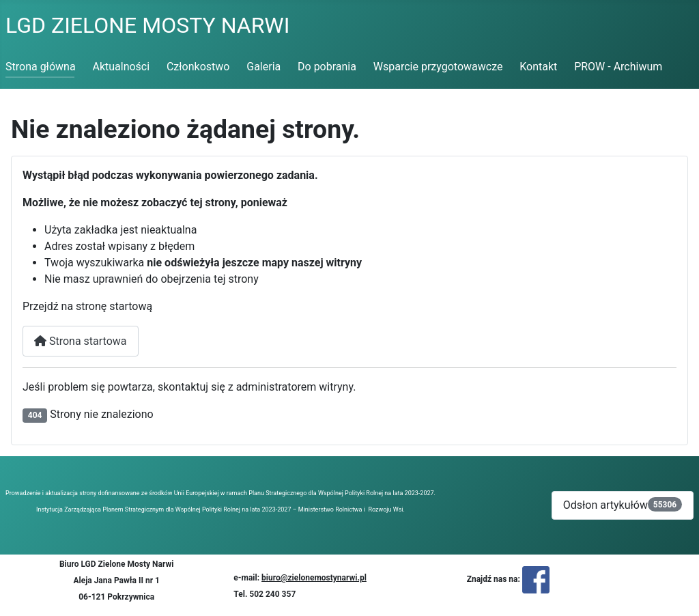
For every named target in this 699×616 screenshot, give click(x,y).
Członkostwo (198, 67)
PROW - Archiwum (618, 67)
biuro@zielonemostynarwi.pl (314, 578)
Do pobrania (327, 67)
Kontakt (538, 67)
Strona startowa (81, 341)
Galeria (263, 67)
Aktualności (121, 67)
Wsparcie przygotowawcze (438, 67)
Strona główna (41, 67)
